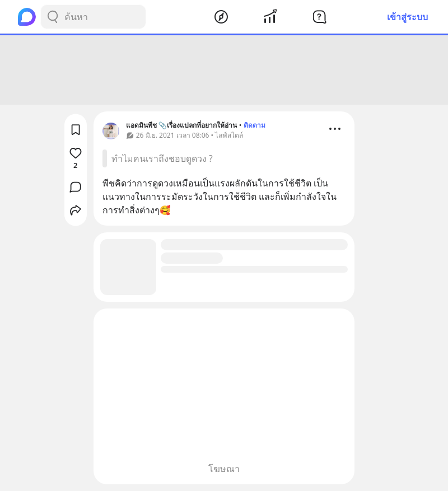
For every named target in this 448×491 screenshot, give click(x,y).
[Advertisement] (224, 70)
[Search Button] (53, 17)
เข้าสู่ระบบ (407, 17)
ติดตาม (255, 125)
